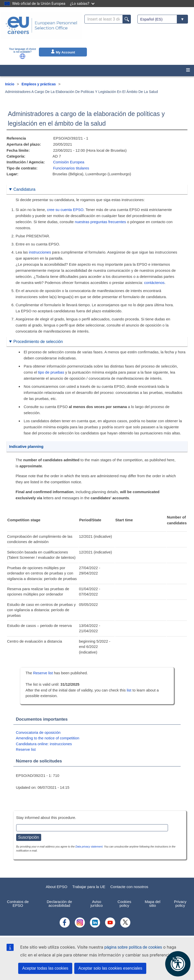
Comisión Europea (69, 162)
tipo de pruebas (51, 372)
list (129, 690)
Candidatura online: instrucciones (44, 744)
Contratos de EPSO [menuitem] (18, 904)
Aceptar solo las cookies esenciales (110, 968)
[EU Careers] (41, 29)
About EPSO (56, 887)
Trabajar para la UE (89, 887)
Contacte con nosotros (129, 887)
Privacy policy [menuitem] (180, 904)
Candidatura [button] (24, 189)
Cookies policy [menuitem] (124, 904)
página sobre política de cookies (133, 947)
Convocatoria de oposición (38, 732)
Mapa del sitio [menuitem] (153, 904)
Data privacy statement (89, 847)
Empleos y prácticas (39, 84)
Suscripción (29, 837)
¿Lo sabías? (82, 3)
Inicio (10, 84)
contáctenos (154, 283)
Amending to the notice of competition (48, 738)
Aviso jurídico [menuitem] (96, 904)
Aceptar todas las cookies (45, 968)
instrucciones (40, 252)
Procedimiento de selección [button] (38, 342)
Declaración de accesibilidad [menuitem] (59, 904)
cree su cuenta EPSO (65, 210)
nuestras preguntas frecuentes (100, 222)
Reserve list (44, 673)
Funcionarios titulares (71, 168)
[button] (22, 56)
